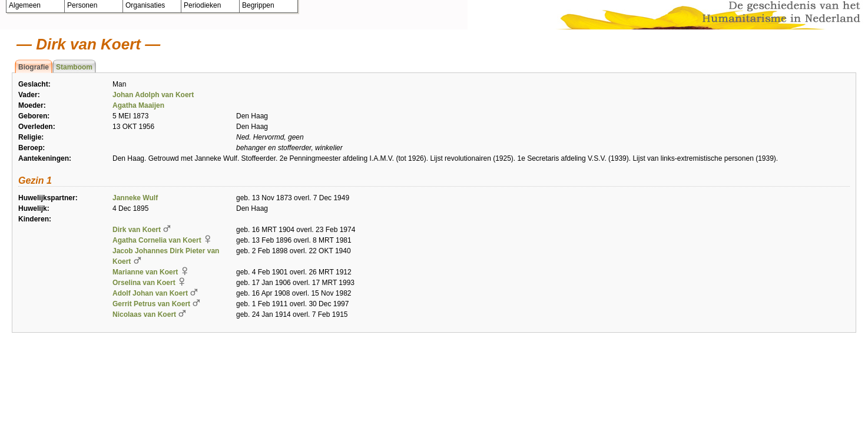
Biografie (34, 67)
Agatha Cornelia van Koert (157, 240)
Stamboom (74, 67)
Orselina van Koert (144, 283)
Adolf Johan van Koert (150, 293)
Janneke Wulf (135, 198)
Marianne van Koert (145, 272)
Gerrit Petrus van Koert (151, 304)
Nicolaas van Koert (144, 314)
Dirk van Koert (137, 230)
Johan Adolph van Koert (153, 95)
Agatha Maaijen (138, 105)
